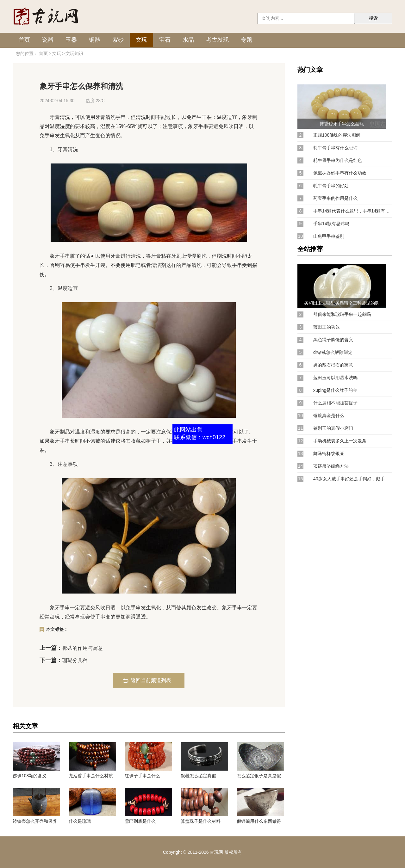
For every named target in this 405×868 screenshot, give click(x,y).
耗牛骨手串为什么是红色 (338, 160)
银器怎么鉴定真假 (198, 776)
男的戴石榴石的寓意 (333, 365)
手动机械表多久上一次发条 (340, 441)
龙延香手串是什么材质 (91, 776)
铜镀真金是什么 (329, 416)
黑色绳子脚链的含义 (333, 340)
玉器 (71, 40)
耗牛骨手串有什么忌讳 (335, 148)
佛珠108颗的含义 (30, 776)
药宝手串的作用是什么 (335, 198)
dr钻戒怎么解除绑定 (333, 352)
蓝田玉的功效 (327, 327)
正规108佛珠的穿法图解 (337, 135)
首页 (24, 40)
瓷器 (48, 40)
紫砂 (118, 40)
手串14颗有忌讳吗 (331, 224)
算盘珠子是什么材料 (201, 821)
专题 (246, 40)
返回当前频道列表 (151, 680)
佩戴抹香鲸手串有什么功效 (340, 173)
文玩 (141, 40)
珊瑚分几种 (75, 660)
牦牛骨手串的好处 (331, 186)
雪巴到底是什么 (140, 821)
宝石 (165, 40)
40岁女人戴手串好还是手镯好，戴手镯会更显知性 (353, 479)
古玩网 (216, 852)
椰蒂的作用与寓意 (83, 648)
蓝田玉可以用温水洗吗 (335, 378)
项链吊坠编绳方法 (331, 466)
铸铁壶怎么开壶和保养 (35, 821)
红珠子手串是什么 (142, 776)
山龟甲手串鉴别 (329, 236)
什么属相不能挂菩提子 (335, 403)
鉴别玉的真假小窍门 (333, 428)
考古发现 (217, 40)
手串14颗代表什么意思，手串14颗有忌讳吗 (353, 211)
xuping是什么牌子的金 (335, 390)
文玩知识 (74, 53)
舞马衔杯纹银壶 (329, 453)
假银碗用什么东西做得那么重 (259, 821)
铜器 (95, 40)
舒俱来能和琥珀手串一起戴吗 (342, 314)
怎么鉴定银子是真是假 (259, 776)
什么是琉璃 (80, 821)
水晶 (188, 40)
